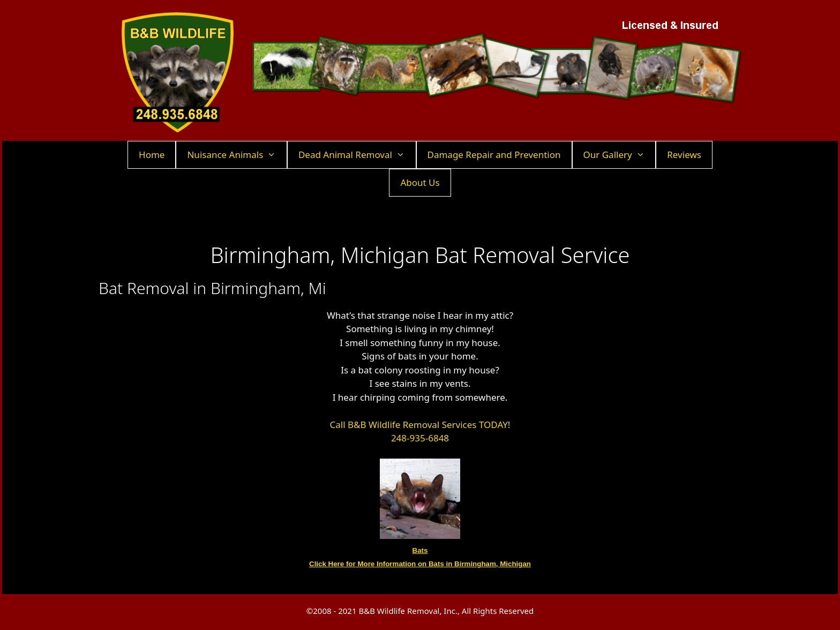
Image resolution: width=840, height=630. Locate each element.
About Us (420, 182)
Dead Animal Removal (357, 155)
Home (152, 155)
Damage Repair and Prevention (494, 155)
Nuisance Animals (237, 155)
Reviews (684, 155)
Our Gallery (620, 155)
